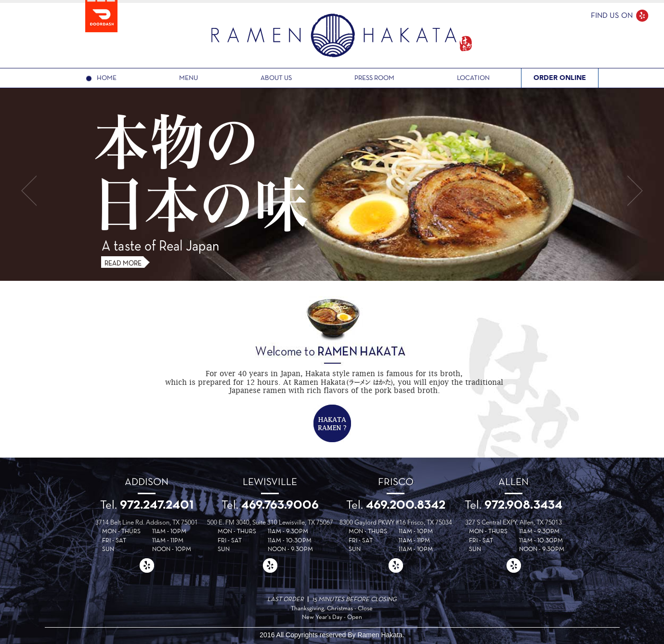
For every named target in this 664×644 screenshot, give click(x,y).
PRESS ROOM (374, 78)
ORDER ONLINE (560, 78)
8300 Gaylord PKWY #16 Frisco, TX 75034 (396, 523)
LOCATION (473, 78)
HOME (107, 78)
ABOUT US (276, 78)
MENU (189, 78)
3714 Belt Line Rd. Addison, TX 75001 (147, 523)
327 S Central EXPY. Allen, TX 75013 (514, 523)
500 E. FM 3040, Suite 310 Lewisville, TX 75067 (270, 523)
